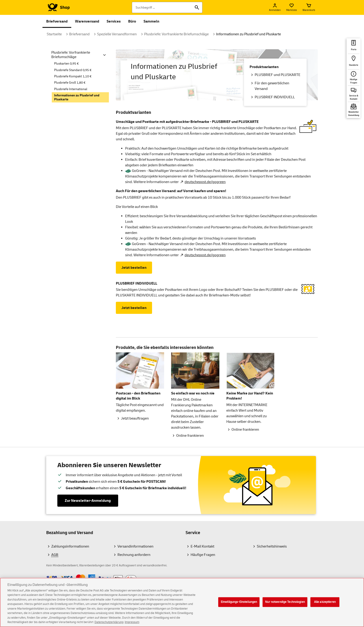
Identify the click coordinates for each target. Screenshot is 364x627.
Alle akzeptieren (325, 607)
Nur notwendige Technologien (285, 607)
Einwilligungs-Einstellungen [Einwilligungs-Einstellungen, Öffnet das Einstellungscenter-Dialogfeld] (239, 607)
